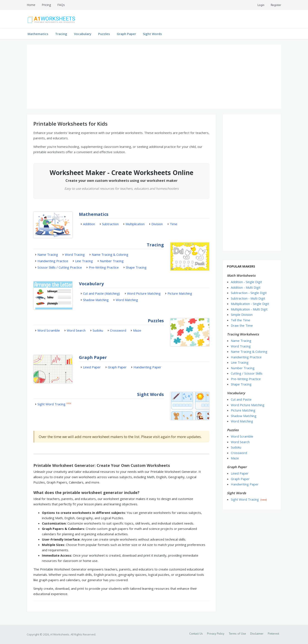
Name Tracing (48, 254)
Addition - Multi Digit (246, 287)
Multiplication (135, 224)
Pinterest (273, 634)
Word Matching (127, 300)
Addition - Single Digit (246, 282)
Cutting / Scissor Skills (247, 373)
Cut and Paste (241, 399)
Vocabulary (83, 34)
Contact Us (196, 634)
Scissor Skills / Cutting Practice (60, 267)
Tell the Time (241, 320)
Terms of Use (237, 634)
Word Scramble (49, 330)
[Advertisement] (154, 77)
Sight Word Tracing (51, 404)
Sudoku (98, 330)
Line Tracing (84, 261)
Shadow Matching (96, 300)
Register (276, 5)
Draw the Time (242, 325)
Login (261, 5)
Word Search (76, 330)
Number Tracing (112, 261)
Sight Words (152, 34)
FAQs (61, 5)
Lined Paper (92, 367)
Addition (89, 224)
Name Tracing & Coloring (110, 254)
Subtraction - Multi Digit (248, 298)
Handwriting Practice (53, 261)
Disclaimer (257, 634)
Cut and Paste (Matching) (101, 293)
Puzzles (104, 34)
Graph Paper (126, 34)
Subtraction (110, 224)
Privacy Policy (216, 634)
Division (157, 224)
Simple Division (242, 315)
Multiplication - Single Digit (250, 304)
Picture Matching (180, 293)
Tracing (61, 34)
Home (31, 5)
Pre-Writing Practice (104, 267)
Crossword (118, 330)
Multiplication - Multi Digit (249, 309)
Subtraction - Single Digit (249, 293)
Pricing (46, 5)
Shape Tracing (136, 267)
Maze (137, 330)
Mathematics (38, 34)
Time (174, 224)
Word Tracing (75, 254)
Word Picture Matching (144, 293)
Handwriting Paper (147, 367)
